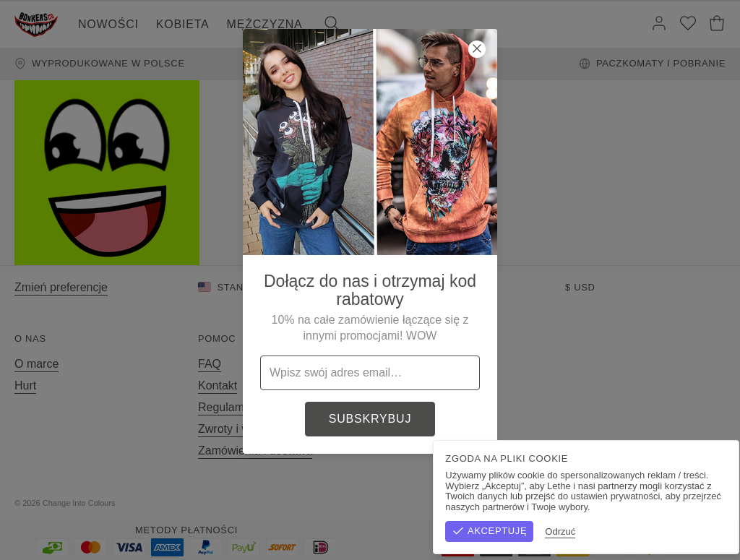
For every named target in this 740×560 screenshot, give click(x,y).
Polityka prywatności (672, 503)
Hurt (25, 385)
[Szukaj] (332, 25)
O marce (36, 364)
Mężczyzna (265, 24)
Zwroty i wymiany (242, 429)
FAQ (210, 364)
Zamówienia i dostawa (255, 451)
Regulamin (225, 407)
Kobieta (183, 24)
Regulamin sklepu (567, 503)
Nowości (108, 24)
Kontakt (218, 385)
